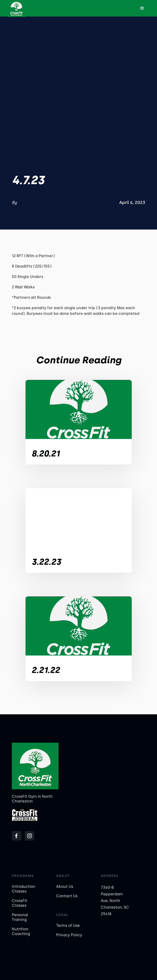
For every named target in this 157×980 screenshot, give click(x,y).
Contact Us (67, 896)
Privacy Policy (69, 935)
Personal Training (20, 917)
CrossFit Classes (19, 903)
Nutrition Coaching (21, 931)
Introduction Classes (23, 889)
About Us (65, 887)
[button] (142, 8)
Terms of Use (68, 926)
